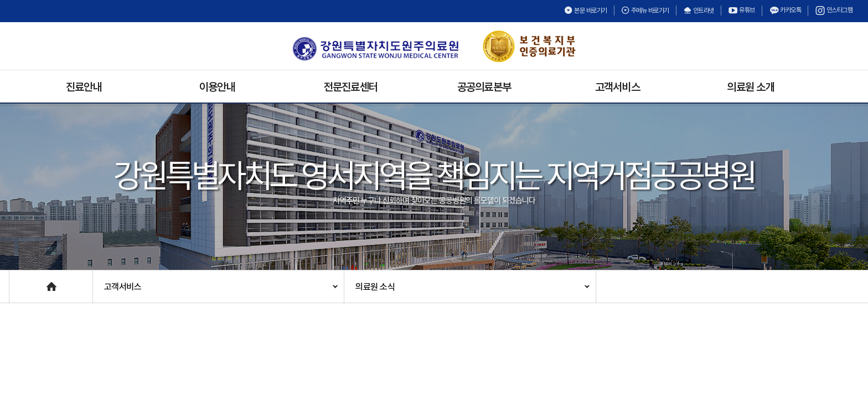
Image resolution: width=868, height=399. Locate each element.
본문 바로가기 (586, 11)
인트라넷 (699, 11)
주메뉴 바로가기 (645, 11)
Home (20, 281)
